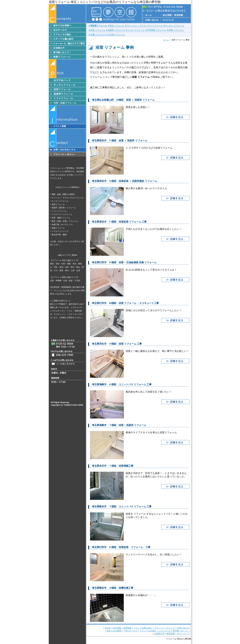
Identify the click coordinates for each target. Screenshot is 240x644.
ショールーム (164, 631)
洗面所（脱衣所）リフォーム (64, 208)
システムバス (76, 307)
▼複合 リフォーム (116, 25)
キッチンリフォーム (60, 201)
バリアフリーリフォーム (62, 214)
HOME (108, 628)
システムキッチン (58, 311)
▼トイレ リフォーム (135, 30)
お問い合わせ (183, 628)
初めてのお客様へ (115, 631)
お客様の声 (159, 634)
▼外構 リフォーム (175, 30)
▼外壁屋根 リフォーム (156, 30)
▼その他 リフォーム (115, 34)
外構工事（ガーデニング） (63, 225)
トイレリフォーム (59, 211)
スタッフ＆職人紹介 (143, 628)
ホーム (166, 40)
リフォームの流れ (148, 631)
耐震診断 (171, 634)
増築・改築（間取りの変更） (64, 194)
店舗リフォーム (58, 228)
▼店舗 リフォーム (97, 34)
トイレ (70, 311)
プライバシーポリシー (164, 628)
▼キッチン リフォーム (174, 25)
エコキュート (59, 314)
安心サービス (131, 631)
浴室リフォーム (58, 204)
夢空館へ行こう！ (181, 631)
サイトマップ (183, 634)
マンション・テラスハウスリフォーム (67, 198)
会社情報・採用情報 (122, 628)
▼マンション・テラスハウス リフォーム (144, 25)
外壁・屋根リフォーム (61, 218)
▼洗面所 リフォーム (115, 30)
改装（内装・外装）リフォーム (65, 221)
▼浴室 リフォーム (97, 30)
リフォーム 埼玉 (173, 639)
